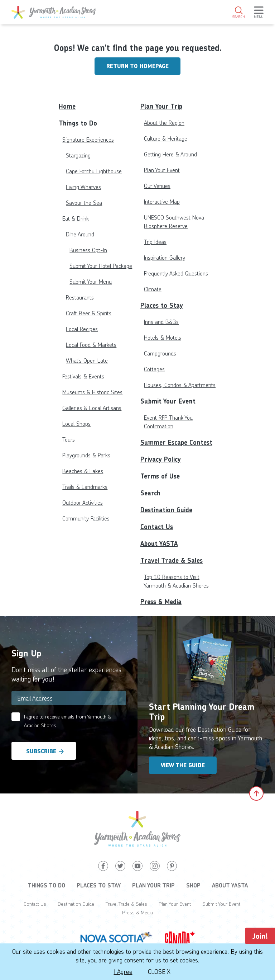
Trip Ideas (155, 242)
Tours (69, 439)
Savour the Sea (84, 202)
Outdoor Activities (83, 502)
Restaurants (80, 297)
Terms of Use (160, 476)
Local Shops (76, 423)
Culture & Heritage (166, 138)
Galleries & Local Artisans (92, 408)
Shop (193, 885)
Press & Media (161, 602)
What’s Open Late (87, 360)
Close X (159, 971)
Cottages (154, 369)
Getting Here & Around (170, 154)
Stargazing (78, 155)
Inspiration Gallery (165, 257)
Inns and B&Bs (161, 322)
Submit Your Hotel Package (101, 266)
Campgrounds (160, 353)
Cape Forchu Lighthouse (94, 171)
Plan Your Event (162, 170)
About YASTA (159, 544)
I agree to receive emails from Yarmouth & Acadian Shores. (67, 721)
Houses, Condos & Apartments (180, 385)
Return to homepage (137, 66)
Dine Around (80, 234)
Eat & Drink (76, 218)
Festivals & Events (83, 376)
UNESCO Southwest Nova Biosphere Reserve (174, 222)
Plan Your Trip (161, 106)
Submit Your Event (168, 401)
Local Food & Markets (91, 345)
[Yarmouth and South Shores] (54, 12)
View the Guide (183, 765)
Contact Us (157, 527)
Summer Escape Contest (176, 442)
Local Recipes (82, 329)
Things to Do (78, 123)
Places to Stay (162, 305)
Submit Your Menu (91, 281)
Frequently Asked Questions (176, 273)
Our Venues (157, 186)
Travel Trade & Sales (172, 560)
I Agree (123, 971)
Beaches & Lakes (83, 471)
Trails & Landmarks (85, 487)
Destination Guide (166, 510)
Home (67, 106)
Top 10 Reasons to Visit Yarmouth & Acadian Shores (176, 581)
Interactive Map (162, 201)
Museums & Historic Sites (92, 392)
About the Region (164, 122)
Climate (153, 289)
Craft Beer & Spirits (89, 313)
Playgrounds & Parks (86, 455)
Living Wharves (83, 187)
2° (250, 38)
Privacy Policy (161, 459)
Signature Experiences (88, 139)
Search (150, 493)
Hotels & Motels (163, 337)
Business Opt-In (88, 250)
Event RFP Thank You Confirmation (168, 422)
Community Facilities (86, 518)
